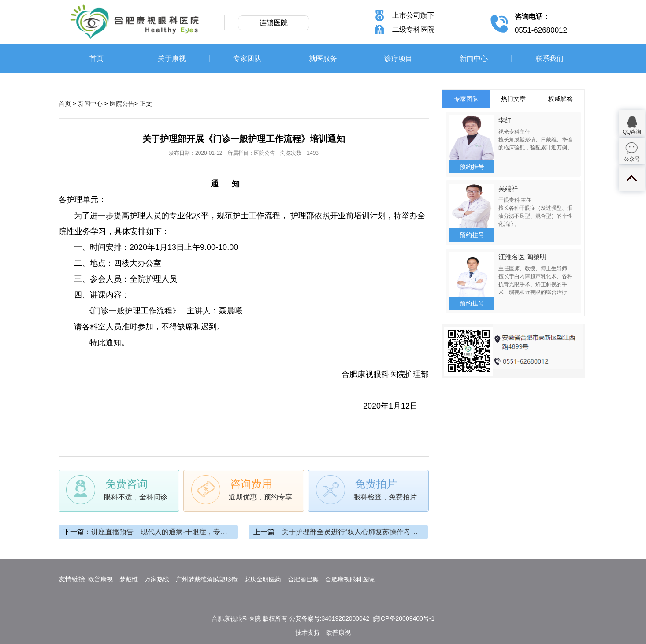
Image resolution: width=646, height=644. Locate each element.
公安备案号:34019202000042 (329, 618)
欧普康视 (100, 579)
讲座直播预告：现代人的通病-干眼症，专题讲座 (166, 532)
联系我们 (549, 58)
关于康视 (172, 58)
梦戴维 (129, 579)
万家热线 (157, 579)
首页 (97, 58)
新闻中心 (474, 58)
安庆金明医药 (263, 579)
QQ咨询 (632, 132)
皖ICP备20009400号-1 (404, 618)
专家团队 (247, 58)
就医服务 (323, 58)
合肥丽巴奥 (303, 579)
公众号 (632, 159)
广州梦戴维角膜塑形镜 (207, 579)
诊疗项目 (398, 58)
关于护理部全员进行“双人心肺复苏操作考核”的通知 (362, 532)
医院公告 (122, 104)
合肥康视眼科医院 (350, 579)
